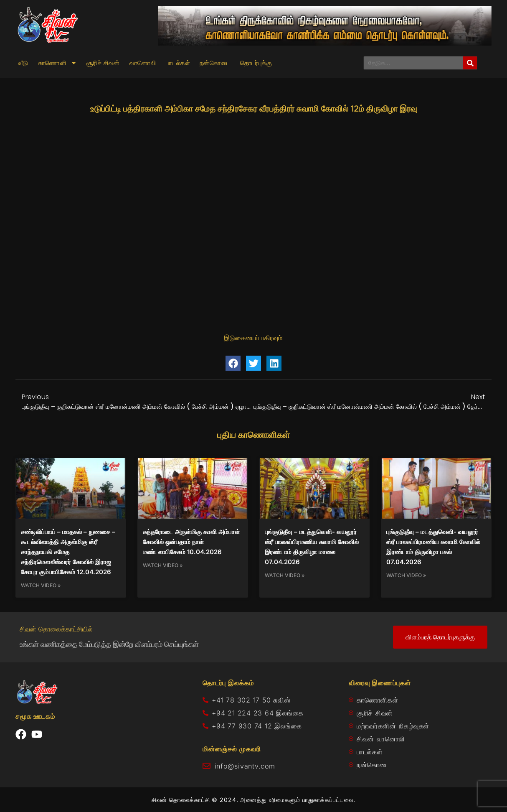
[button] (233, 363)
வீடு (23, 63)
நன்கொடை (215, 63)
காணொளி (57, 63)
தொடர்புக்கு (256, 63)
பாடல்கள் (178, 63)
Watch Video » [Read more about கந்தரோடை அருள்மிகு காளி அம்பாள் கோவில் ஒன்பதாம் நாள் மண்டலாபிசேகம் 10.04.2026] (163, 565)
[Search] (470, 63)
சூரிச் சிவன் (103, 63)
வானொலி (143, 63)
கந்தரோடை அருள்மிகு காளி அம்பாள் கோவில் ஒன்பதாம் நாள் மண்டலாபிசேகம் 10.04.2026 (191, 542)
